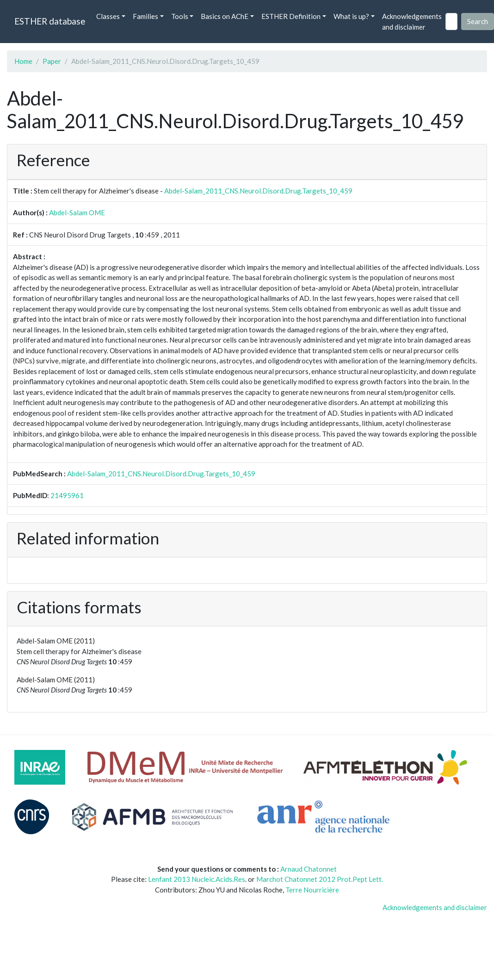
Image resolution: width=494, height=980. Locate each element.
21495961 (67, 495)
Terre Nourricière (312, 890)
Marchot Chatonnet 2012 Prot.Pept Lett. (320, 879)
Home (23, 61)
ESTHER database (50, 21)
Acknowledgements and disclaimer (412, 22)
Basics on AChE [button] (225, 16)
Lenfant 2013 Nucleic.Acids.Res (197, 879)
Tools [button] (180, 16)
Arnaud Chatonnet (309, 869)
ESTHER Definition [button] (291, 16)
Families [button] (145, 16)
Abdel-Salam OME (77, 212)
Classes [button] (108, 16)
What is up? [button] (351, 16)
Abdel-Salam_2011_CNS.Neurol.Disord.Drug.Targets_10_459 (258, 191)
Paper (52, 61)
